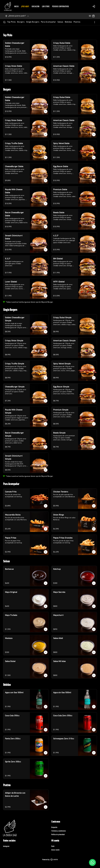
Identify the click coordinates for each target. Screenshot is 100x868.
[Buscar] (4, 22)
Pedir (53, 846)
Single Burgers (33, 22)
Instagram (6, 846)
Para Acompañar (48, 22)
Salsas (60, 22)
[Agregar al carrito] (46, 57)
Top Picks (11, 22)
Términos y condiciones (59, 831)
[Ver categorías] (95, 22)
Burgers (21, 22)
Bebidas (68, 22)
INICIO (16, 6)
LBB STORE (46, 6)
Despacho (54, 827)
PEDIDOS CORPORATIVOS (60, 6)
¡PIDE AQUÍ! (25, 6)
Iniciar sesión (55, 850)
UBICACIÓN (35, 6)
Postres (77, 22)
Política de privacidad (58, 834)
